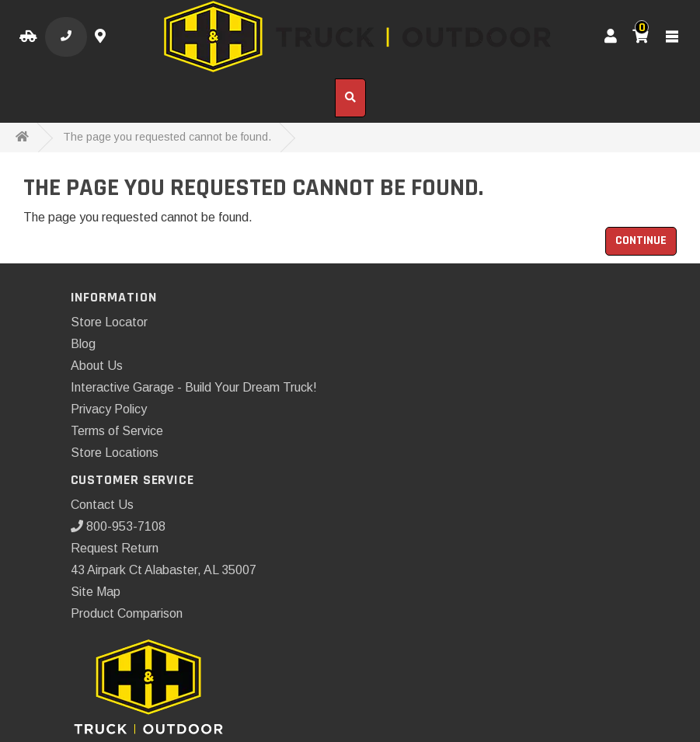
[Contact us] (102, 37)
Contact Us (102, 505)
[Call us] (66, 37)
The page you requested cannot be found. (167, 137)
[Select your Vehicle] (28, 37)
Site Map (96, 592)
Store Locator (109, 322)
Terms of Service (117, 431)
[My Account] (611, 37)
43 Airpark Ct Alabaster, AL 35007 (164, 570)
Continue (641, 240)
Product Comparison (127, 613)
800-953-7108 (118, 526)
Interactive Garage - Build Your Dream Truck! (194, 387)
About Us (97, 366)
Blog (83, 344)
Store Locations (115, 453)
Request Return (115, 548)
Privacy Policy (109, 409)
